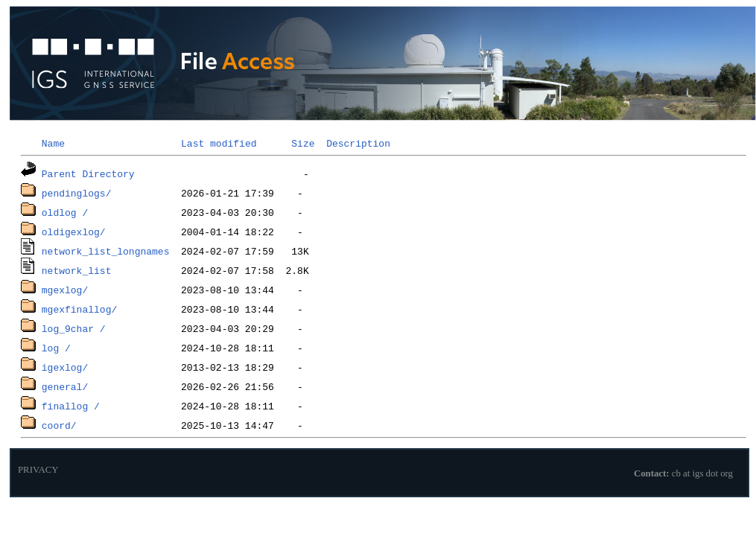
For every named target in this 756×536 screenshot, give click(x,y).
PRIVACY (38, 470)
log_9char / (74, 328)
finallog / (71, 406)
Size (303, 143)
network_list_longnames (106, 251)
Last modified (219, 143)
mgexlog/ (65, 290)
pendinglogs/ (77, 193)
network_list (77, 270)
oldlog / (65, 212)
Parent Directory (88, 173)
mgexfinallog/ (79, 309)
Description (358, 143)
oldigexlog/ (74, 232)
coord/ (59, 425)
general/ (65, 386)
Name (53, 143)
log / (56, 348)
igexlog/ (65, 367)
